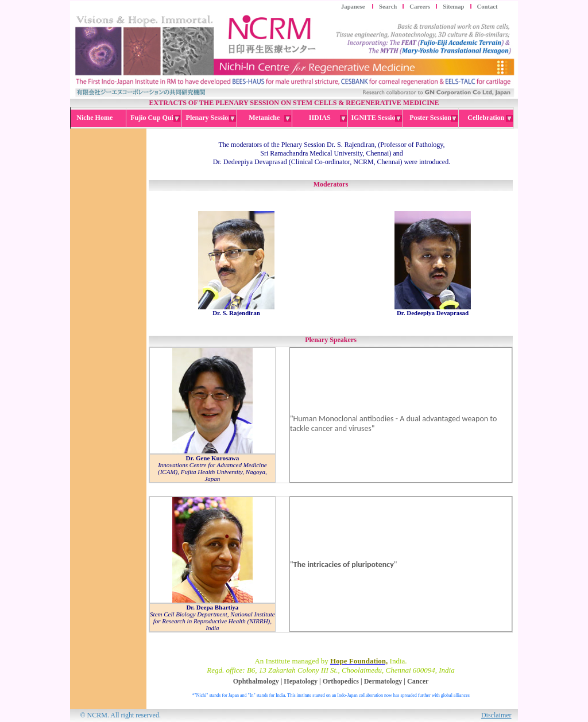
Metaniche (270, 118)
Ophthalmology (256, 681)
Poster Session (433, 118)
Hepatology (301, 681)
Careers (420, 7)
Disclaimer (496, 715)
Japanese (354, 7)
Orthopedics (341, 681)
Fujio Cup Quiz (155, 118)
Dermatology (383, 681)
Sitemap (453, 7)
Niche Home (98, 118)
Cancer (418, 681)
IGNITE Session (376, 118)
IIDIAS (328, 118)
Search (388, 7)
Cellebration (490, 118)
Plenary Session (211, 118)
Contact (488, 7)
